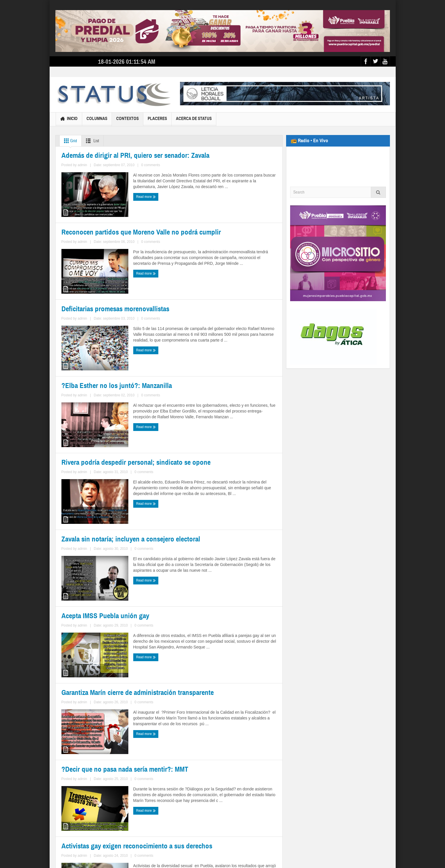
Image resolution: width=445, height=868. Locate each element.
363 (97, 811)
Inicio (69, 119)
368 (149, 811)
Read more (72, 271)
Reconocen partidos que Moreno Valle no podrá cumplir (225, 231)
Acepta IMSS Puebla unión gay (93, 621)
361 (76, 811)
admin (103, 260)
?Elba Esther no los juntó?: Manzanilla (215, 361)
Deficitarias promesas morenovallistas (101, 362)
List (91, 141)
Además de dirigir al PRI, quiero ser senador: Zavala (108, 232)
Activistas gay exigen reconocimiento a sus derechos (221, 757)
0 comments (119, 260)
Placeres (157, 121)
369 (159, 811)
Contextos (127, 121)
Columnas (97, 121)
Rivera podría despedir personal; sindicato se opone (109, 491)
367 (139, 811)
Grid (69, 141)
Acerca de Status (194, 121)
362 (87, 811)
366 (128, 811)
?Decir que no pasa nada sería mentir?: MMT (108, 754)
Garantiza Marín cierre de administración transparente (217, 624)
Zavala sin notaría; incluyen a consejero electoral (217, 491)
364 (107, 811)
